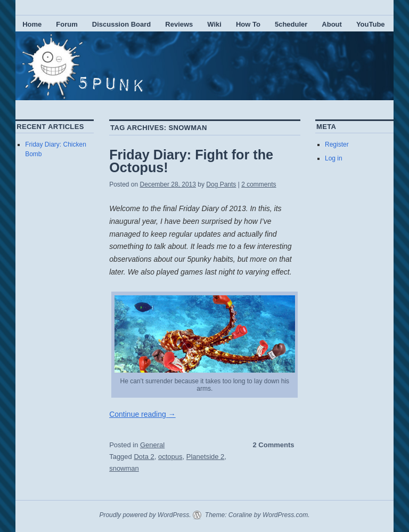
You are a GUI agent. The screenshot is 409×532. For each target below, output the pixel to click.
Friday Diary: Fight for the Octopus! (191, 161)
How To (248, 24)
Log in (334, 158)
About (332, 24)
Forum (67, 24)
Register (337, 144)
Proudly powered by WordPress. (145, 515)
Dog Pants (221, 184)
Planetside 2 (206, 457)
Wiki (214, 24)
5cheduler (291, 24)
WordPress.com (285, 515)
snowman (124, 468)
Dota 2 (144, 457)
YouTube (371, 24)
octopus (170, 457)
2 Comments (274, 445)
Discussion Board (122, 24)
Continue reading (142, 414)
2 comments (259, 184)
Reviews (179, 24)
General (152, 445)
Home (32, 24)
